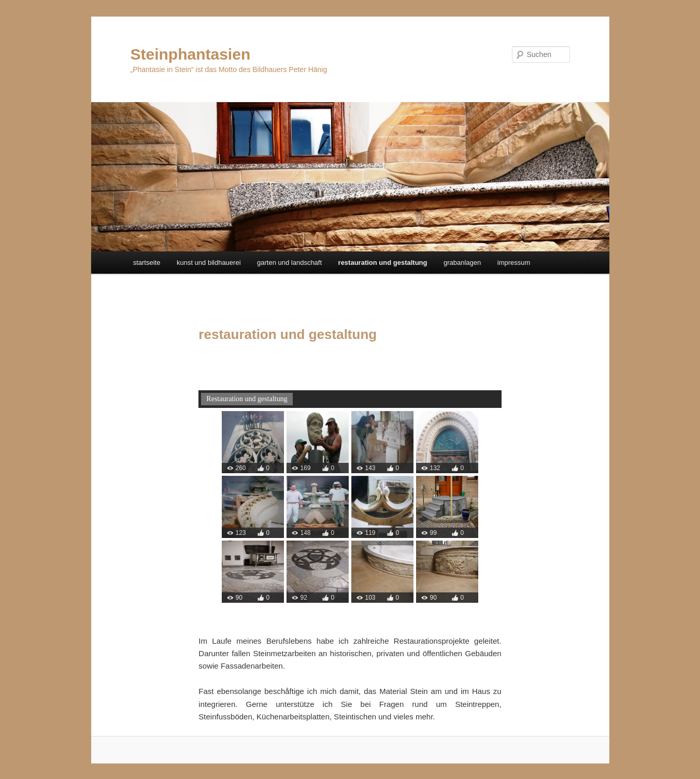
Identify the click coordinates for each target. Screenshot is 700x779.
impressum (514, 263)
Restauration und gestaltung (247, 399)
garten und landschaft (289, 263)
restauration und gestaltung (383, 263)
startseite (147, 263)
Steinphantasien (191, 54)
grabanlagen (462, 263)
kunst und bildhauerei (209, 263)
